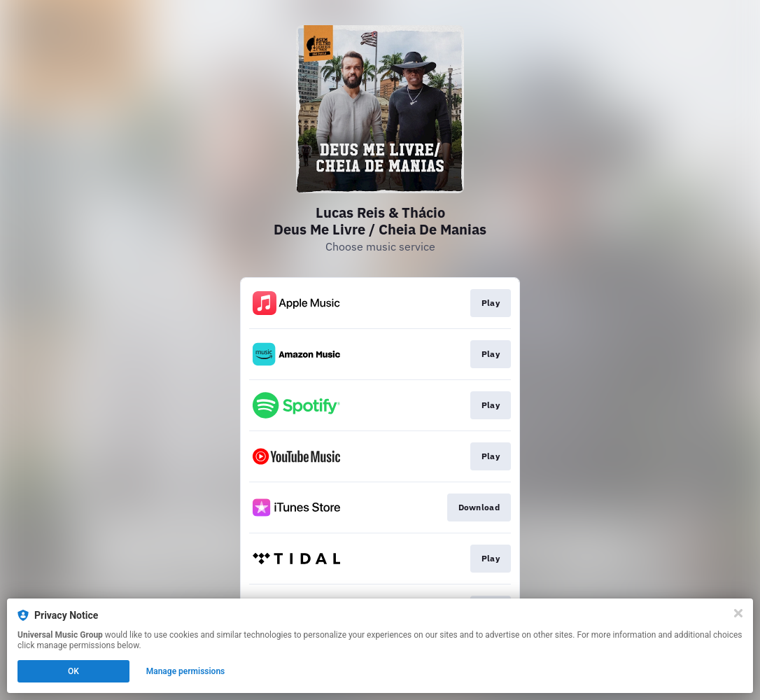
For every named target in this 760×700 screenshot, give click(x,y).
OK (73, 671)
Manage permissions (186, 671)
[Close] (738, 613)
